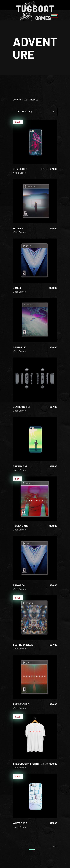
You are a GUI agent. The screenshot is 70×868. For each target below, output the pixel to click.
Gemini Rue (19, 347)
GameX (17, 288)
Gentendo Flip (22, 407)
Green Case (20, 466)
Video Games (19, 232)
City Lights (20, 169)
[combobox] (35, 111)
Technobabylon (23, 645)
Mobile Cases (19, 173)
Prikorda (19, 585)
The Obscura (21, 704)
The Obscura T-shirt (26, 764)
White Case (20, 823)
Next (55, 846)
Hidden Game (21, 526)
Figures (18, 228)
